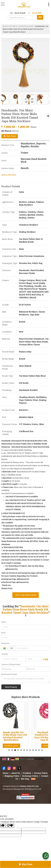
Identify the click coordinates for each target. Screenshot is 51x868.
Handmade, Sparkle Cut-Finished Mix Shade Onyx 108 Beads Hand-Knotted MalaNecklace (21, 736)
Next (48, 99)
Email (3, 633)
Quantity (5, 654)
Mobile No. (6, 643)
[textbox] (23, 18)
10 (36, 750)
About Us (16, 773)
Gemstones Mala (26, 26)
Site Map (25, 779)
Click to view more (9, 175)
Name (4, 622)
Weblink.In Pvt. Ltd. (33, 789)
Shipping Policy (12, 776)
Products (14, 26)
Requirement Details (9, 674)
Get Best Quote (21, 746)
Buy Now (10, 136)
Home (5, 26)
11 (39, 750)
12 (42, 750)
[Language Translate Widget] (33, 759)
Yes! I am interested (26, 595)
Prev (3, 99)
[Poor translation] (10, 826)
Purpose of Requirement (11, 664)
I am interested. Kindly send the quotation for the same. (26, 680)
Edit (45, 659)
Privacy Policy (41, 773)
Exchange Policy (30, 776)
